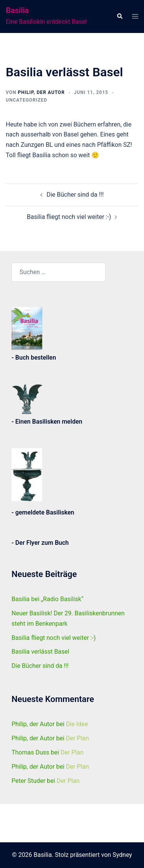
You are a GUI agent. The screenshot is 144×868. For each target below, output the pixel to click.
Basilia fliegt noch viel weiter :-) (69, 217)
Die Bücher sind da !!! (75, 195)
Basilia (17, 10)
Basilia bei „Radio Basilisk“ (47, 599)
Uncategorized (26, 100)
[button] (119, 16)
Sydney (122, 855)
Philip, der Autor (41, 92)
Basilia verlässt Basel (40, 652)
